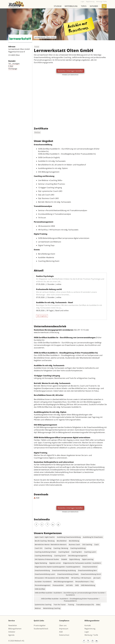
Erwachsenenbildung (42, 570)
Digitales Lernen (55, 563)
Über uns (63, 625)
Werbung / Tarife (91, 635)
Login (87, 632)
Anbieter (12, 632)
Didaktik (64, 559)
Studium (58, 6)
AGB (37, 498)
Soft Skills (69, 585)
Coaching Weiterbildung (43, 556)
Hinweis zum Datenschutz (70, 75)
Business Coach (74, 545)
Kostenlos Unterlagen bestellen (70, 71)
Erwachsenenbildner (90, 567)
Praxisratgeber (40, 625)
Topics (84, 6)
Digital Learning (88, 559)
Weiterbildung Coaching (52, 608)
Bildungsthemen (15, 629)
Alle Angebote (42, 316)
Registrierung (90, 629)
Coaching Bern (77, 552)
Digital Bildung (75, 559)
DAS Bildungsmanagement (78, 556)
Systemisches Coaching (43, 605)
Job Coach (97, 578)
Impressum (64, 629)
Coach (97, 545)
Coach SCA (39, 548)
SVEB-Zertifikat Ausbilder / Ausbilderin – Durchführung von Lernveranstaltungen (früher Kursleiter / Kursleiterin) (70, 594)
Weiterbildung (71, 6)
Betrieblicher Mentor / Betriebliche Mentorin (51, 545)
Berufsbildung (74, 541)
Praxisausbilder (58, 585)
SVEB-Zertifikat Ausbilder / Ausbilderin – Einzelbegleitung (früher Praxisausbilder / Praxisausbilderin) (70, 600)
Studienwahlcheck (41, 629)
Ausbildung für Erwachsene (93, 537)
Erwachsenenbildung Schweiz (68, 574)
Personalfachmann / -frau (85, 582)
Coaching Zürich (60, 556)
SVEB (77, 585)
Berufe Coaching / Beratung (45, 541)
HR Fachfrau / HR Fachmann (81, 578)
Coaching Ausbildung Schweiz (45, 552)
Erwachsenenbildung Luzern (45, 574)
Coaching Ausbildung (78, 548)
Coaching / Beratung (61, 548)
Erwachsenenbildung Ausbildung (64, 570)
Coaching (48, 548)
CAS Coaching (87, 545)
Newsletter (13, 625)
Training (71, 605)
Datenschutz (64, 635)
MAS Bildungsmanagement (63, 582)
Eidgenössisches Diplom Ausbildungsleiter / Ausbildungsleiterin (58, 567)
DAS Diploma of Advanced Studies (47, 559)
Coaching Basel (64, 552)
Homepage (13, 69)
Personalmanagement (43, 585)
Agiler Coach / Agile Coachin (45, 537)
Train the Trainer (60, 605)
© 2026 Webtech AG (16, 641)
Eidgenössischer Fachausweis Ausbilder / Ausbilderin (82, 563)
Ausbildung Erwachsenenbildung (69, 537)
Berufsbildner (62, 541)
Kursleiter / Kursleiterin (43, 582)
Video (98, 605)
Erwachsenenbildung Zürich (91, 574)
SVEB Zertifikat (40, 589)
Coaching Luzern (90, 552)
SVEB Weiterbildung (88, 585)
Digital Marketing (41, 563)
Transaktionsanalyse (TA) (85, 605)
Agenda (11, 635)
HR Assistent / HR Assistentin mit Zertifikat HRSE (52, 578)
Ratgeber (94, 6)
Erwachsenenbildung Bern (87, 570)
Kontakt (88, 625)
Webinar (38, 608)
